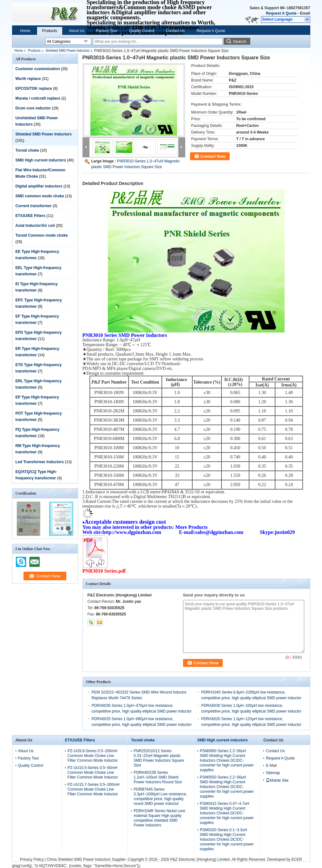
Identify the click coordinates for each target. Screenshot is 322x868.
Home (25, 31)
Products (50, 31)
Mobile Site (277, 780)
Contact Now (213, 156)
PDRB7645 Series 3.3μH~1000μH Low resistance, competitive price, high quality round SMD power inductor (160, 796)
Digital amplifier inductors (39, 186)
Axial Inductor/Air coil (35, 226)
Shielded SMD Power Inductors (68, 51)
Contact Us (175, 31)
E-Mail (271, 766)
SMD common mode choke (40, 196)
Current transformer (34, 206)
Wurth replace (28, 79)
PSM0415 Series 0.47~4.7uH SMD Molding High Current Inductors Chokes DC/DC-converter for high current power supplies (227, 813)
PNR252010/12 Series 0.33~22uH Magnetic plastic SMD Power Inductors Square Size (159, 758)
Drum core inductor (33, 108)
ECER (297, 859)
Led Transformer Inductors (40, 462)
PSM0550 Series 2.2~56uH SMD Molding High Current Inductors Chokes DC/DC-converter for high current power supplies (227, 787)
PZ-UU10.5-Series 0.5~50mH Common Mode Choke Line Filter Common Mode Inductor (93, 773)
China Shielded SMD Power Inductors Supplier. (87, 859)
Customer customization (38, 69)
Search (240, 41)
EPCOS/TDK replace (34, 89)
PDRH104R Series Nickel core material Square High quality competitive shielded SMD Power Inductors (159, 818)
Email (305, 13)
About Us (77, 31)
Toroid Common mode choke (42, 235)
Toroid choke (27, 150)
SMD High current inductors (41, 160)
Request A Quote (281, 13)
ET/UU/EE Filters (31, 216)
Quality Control (142, 31)
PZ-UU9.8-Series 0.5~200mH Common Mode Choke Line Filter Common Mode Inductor (93, 756)
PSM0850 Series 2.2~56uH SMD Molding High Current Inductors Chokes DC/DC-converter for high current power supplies (227, 760)
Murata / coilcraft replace (38, 98)
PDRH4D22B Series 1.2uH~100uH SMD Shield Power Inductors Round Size (158, 777)
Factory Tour (107, 31)
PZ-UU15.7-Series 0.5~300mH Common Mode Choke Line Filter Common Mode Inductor (94, 789)
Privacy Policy (32, 859)
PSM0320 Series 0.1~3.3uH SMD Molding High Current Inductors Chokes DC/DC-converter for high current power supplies (227, 839)
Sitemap (273, 773)
